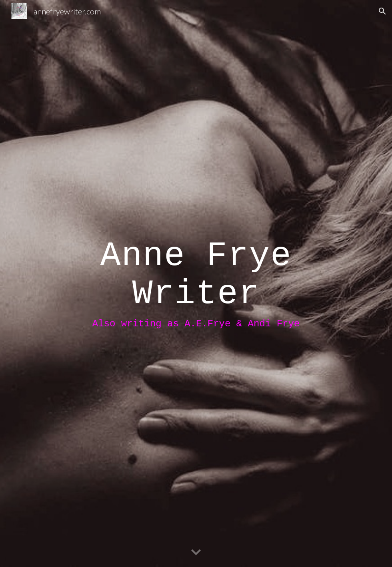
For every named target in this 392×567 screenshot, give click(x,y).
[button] (382, 11)
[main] (196, 284)
